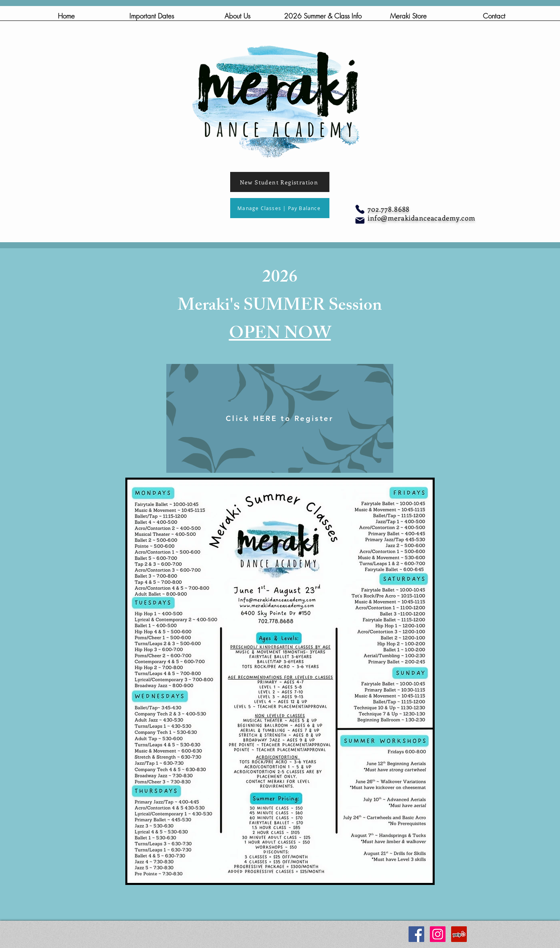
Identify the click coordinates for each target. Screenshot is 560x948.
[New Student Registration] (280, 182)
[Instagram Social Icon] (438, 934)
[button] (237, 18)
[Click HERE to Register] (280, 418)
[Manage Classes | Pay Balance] (280, 208)
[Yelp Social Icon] (459, 934)
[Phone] (360, 209)
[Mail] (360, 221)
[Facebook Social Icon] (416, 934)
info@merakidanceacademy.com (421, 218)
